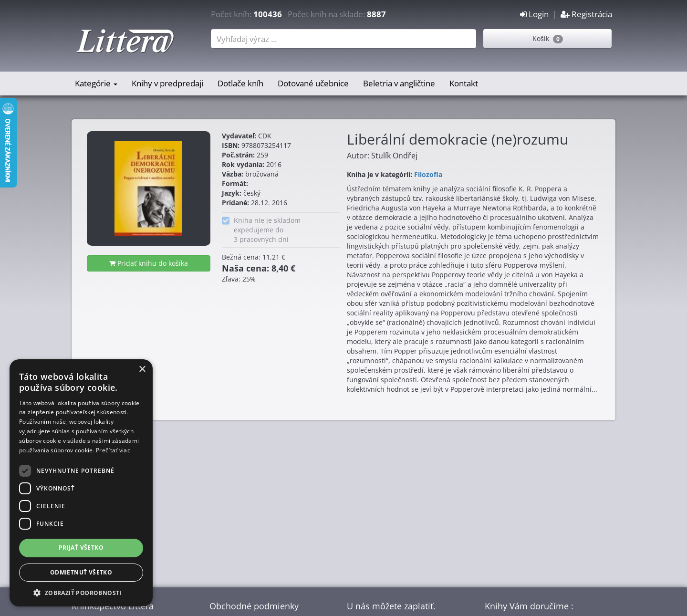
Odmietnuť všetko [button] (81, 572)
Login (534, 14)
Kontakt (464, 83)
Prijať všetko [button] (81, 548)
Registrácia (586, 14)
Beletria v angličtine (399, 83)
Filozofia (428, 174)
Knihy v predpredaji (167, 83)
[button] (81, 592)
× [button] (142, 370)
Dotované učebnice (313, 83)
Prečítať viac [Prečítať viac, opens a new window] (113, 450)
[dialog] (81, 483)
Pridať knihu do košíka (149, 263)
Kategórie (96, 83)
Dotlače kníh (240, 83)
